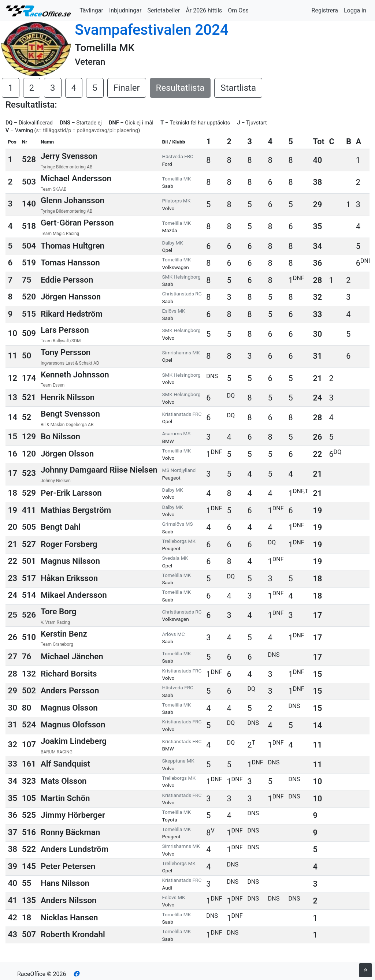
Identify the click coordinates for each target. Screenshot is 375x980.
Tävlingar (91, 10)
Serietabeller (164, 10)
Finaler (127, 88)
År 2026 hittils (204, 10)
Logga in (355, 10)
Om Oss (238, 10)
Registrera (325, 10)
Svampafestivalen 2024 (151, 30)
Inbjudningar (125, 10)
